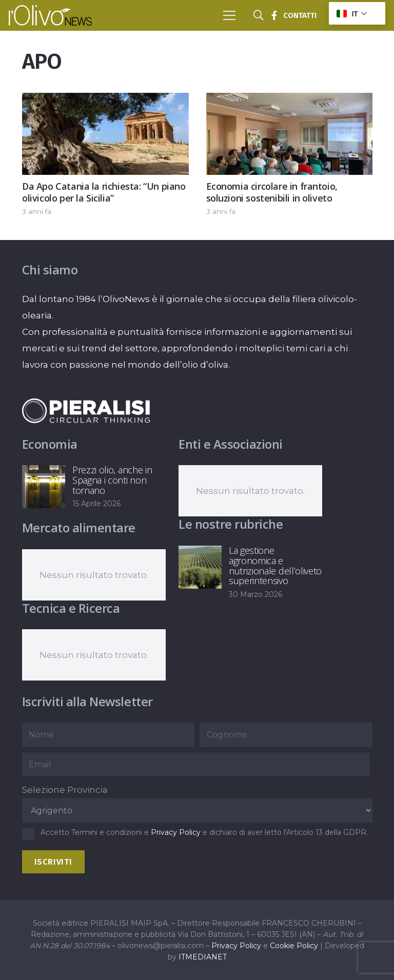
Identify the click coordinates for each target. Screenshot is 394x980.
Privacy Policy (176, 832)
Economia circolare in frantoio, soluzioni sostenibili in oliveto (271, 192)
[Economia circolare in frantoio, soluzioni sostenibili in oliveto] (289, 101)
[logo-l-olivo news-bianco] (50, 15)
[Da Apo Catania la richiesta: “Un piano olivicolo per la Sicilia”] (105, 101)
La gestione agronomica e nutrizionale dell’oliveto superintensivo (275, 565)
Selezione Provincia (65, 790)
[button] (229, 15)
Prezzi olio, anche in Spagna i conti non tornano (112, 480)
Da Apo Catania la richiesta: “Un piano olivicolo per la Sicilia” (104, 192)
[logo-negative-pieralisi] (86, 411)
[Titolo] (274, 15)
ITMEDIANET (203, 957)
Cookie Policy (294, 946)
